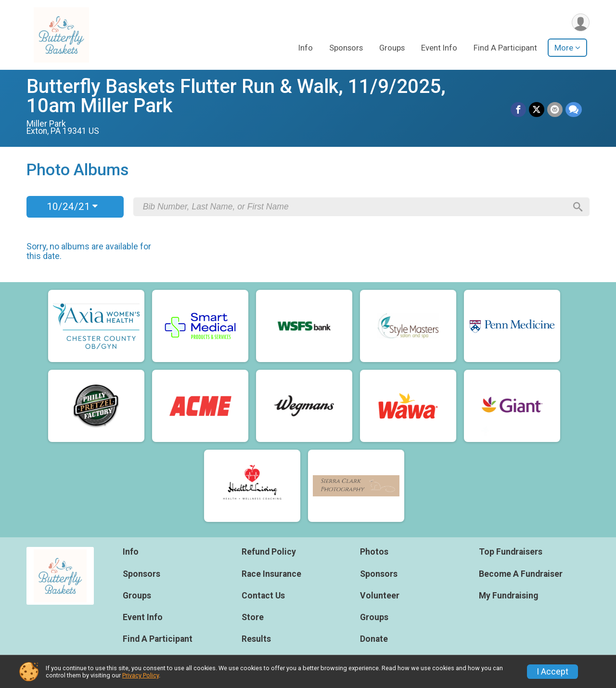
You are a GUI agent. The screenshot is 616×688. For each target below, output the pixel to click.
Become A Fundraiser (521, 574)
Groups (392, 48)
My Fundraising (508, 596)
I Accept (552, 672)
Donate (374, 639)
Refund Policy (269, 552)
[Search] (578, 207)
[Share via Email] (555, 110)
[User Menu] (581, 22)
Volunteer (380, 596)
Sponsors (346, 48)
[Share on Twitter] (537, 110)
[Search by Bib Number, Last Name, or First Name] (355, 207)
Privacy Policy (141, 675)
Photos (374, 552)
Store (253, 617)
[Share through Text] (574, 110)
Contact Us (263, 596)
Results (256, 639)
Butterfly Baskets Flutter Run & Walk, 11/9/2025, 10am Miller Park (236, 96)
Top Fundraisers (511, 552)
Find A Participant (505, 48)
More (564, 48)
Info (306, 48)
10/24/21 (72, 207)
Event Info (439, 48)
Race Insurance (271, 574)
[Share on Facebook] (518, 110)
